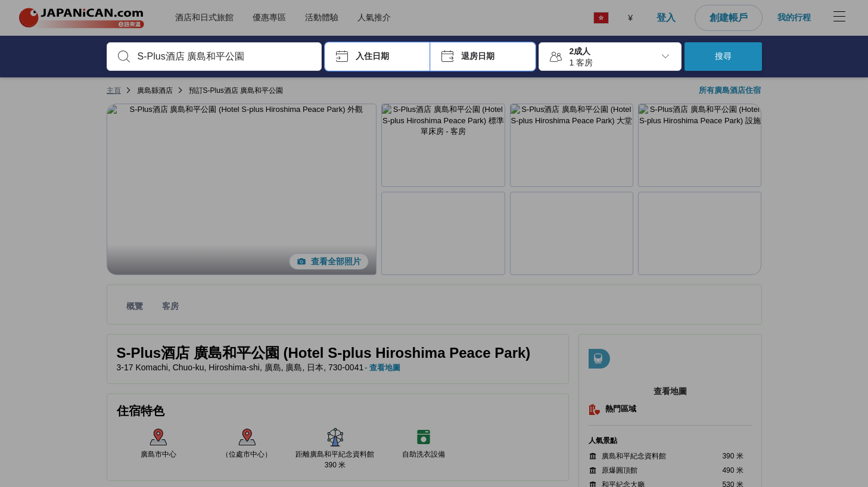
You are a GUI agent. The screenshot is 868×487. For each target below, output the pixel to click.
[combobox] (224, 57)
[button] (377, 57)
